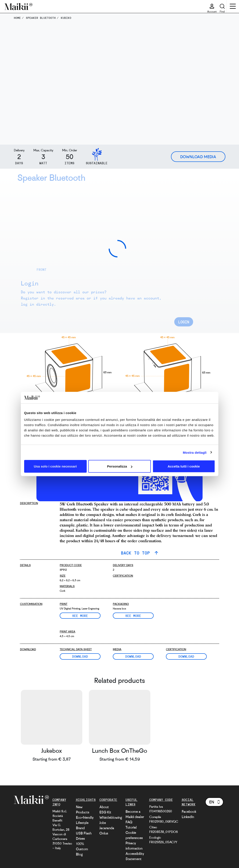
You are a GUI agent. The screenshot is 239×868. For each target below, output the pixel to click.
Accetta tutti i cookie (184, 466)
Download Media (198, 157)
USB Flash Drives (84, 836)
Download (80, 656)
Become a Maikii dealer (135, 814)
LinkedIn (188, 817)
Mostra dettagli (195, 452)
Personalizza (120, 466)
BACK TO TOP (137, 553)
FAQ (129, 822)
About (104, 807)
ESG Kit (105, 812)
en (215, 802)
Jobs (103, 823)
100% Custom (82, 846)
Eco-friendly (85, 817)
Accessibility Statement (135, 856)
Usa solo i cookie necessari (55, 466)
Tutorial (131, 827)
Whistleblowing (111, 817)
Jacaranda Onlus (107, 831)
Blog (79, 854)
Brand (80, 828)
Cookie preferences (134, 835)
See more (80, 616)
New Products (83, 810)
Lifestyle (82, 823)
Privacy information (134, 846)
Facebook (189, 811)
